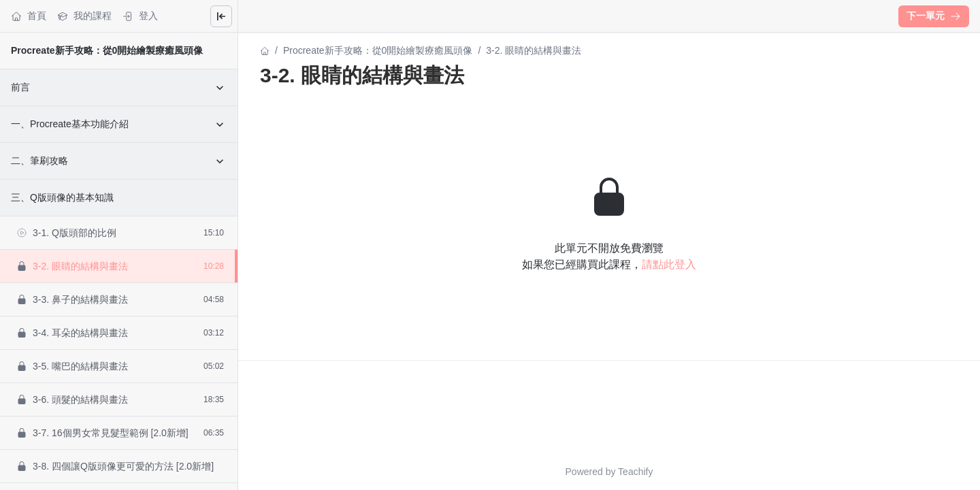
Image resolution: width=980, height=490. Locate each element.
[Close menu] (221, 16)
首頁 (29, 16)
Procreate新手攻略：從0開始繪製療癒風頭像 (107, 50)
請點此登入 (669, 264)
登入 (140, 16)
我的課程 (84, 16)
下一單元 (934, 16)
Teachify (635, 472)
